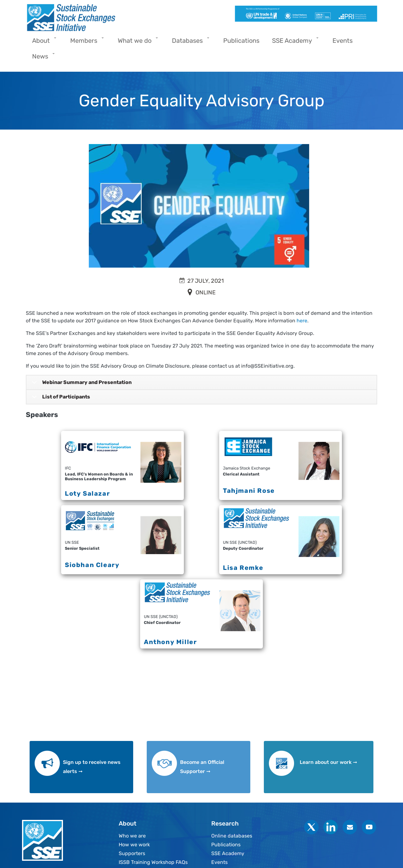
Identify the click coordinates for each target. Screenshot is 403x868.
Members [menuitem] (85, 43)
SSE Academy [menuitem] (294, 43)
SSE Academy (228, 853)
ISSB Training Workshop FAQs (153, 862)
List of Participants (60, 399)
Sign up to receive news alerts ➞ (92, 767)
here (302, 321)
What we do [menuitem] (136, 43)
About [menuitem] (43, 43)
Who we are (132, 836)
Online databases (232, 836)
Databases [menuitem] (189, 43)
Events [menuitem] (343, 41)
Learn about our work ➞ (328, 762)
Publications (226, 845)
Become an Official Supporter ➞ (202, 767)
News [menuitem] (42, 58)
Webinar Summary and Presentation (81, 384)
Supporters (132, 853)
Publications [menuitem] (241, 41)
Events (219, 862)
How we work (134, 845)
